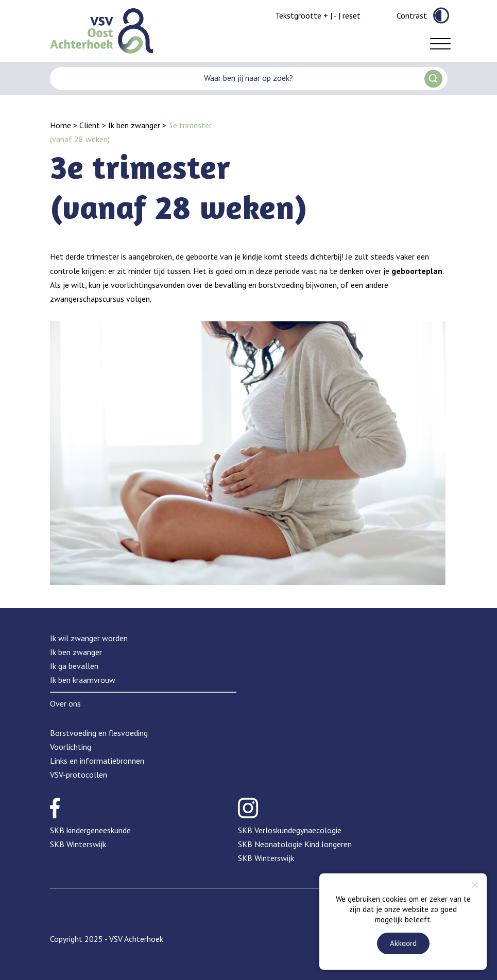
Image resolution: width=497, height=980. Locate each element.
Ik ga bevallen (74, 666)
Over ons (65, 703)
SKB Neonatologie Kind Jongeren (295, 844)
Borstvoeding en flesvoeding (99, 733)
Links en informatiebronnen (97, 761)
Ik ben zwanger (134, 125)
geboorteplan (417, 271)
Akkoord (403, 943)
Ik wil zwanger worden (89, 638)
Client (90, 125)
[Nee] (474, 885)
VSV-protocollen (79, 775)
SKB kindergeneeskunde (90, 830)
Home (61, 125)
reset (352, 15)
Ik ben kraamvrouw (83, 680)
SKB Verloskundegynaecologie (290, 830)
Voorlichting (71, 747)
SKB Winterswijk (78, 844)
